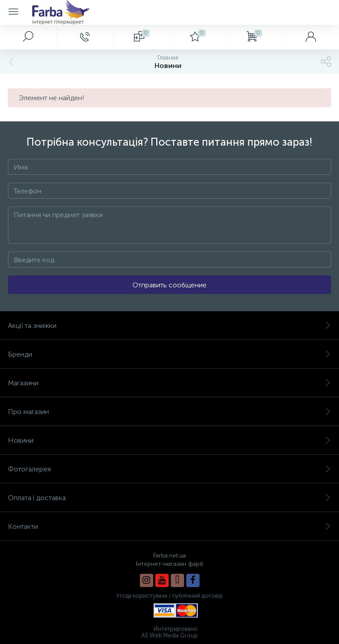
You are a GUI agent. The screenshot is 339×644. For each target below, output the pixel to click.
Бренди (169, 354)
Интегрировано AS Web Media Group (169, 632)
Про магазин (169, 412)
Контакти (169, 526)
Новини (169, 440)
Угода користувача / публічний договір (169, 596)
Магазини (169, 383)
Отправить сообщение (169, 285)
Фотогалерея (169, 469)
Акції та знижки (169, 326)
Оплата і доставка (169, 498)
